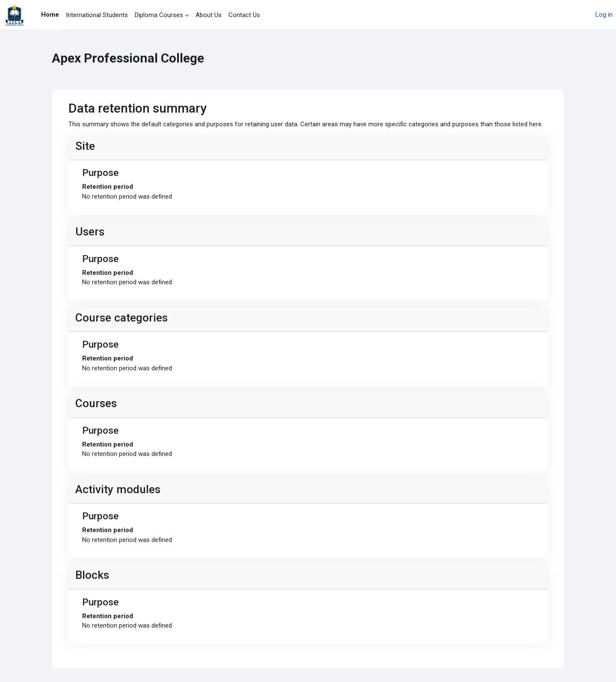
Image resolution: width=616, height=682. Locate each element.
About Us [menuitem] (209, 15)
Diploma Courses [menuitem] (159, 15)
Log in (604, 15)
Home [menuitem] (50, 15)
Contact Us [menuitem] (244, 15)
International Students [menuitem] (97, 15)
